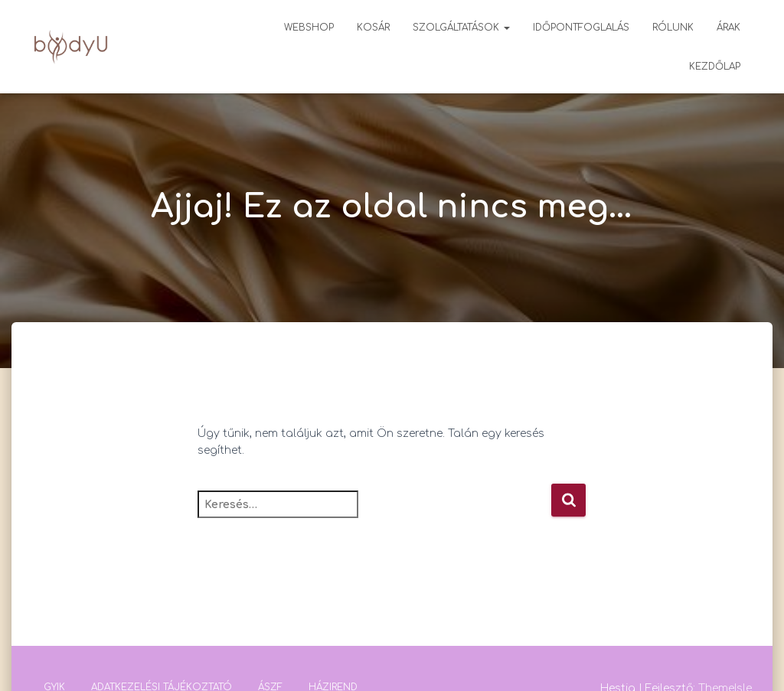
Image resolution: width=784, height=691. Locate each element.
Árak (728, 28)
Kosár (373, 28)
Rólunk (673, 28)
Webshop (309, 28)
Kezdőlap (715, 67)
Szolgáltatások (461, 28)
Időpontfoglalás (581, 28)
